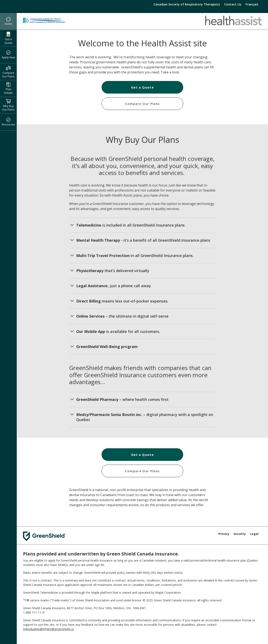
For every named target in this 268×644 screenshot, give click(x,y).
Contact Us (233, 4)
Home (8, 21)
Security (240, 534)
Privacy (224, 534)
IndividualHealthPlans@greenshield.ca (48, 629)
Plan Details (8, 88)
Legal (254, 534)
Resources (8, 122)
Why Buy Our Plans (8, 105)
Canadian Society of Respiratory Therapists (187, 4)
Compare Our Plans (8, 72)
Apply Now (8, 55)
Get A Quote (8, 38)
